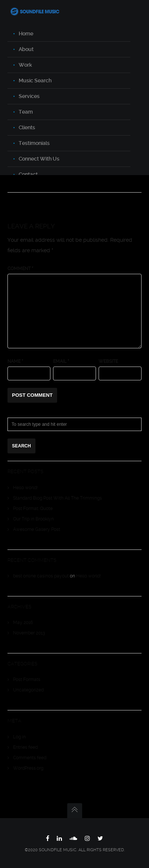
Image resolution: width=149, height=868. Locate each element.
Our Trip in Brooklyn (33, 519)
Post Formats (27, 679)
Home (26, 34)
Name (15, 361)
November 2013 (29, 633)
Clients (27, 127)
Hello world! (25, 488)
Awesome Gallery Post (37, 529)
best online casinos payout (41, 576)
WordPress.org (28, 768)
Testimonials (34, 143)
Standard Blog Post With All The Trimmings (58, 498)
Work (25, 65)
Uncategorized (28, 690)
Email (61, 361)
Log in (19, 737)
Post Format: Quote (33, 509)
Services (29, 96)
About (26, 49)
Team (26, 112)
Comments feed (30, 758)
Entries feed (25, 747)
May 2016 (23, 623)
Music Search (35, 80)
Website (108, 361)
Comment (20, 269)
